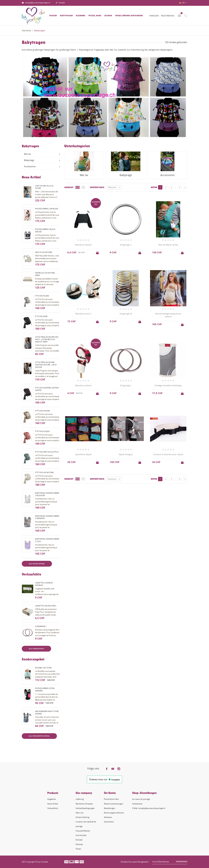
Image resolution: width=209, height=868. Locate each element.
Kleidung (81, 16)
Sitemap (79, 844)
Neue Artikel (53, 804)
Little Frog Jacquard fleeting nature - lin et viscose (46, 365)
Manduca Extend (83, 245)
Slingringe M (126, 314)
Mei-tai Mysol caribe (168, 245)
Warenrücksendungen (113, 804)
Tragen (53, 16)
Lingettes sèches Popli (46, 606)
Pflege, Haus (95, 16)
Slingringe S (126, 245)
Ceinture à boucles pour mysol (168, 454)
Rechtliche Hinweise (84, 804)
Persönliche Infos (111, 799)
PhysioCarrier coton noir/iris (45, 690)
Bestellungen (110, 808)
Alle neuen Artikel (37, 564)
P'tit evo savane (43, 411)
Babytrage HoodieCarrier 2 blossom (47, 494)
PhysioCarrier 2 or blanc (47, 209)
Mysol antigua (126, 454)
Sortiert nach (97, 187)
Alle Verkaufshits (36, 649)
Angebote (52, 799)
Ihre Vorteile (81, 835)
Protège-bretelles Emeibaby (168, 385)
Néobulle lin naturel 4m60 (45, 274)
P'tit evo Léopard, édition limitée (47, 389)
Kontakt (60, 3)
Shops (78, 849)
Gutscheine (109, 822)
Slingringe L (41, 626)
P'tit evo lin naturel (45, 472)
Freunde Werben (83, 831)
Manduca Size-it (83, 314)
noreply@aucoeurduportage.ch (36, 3)
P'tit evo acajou (42, 431)
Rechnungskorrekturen (114, 813)
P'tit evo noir (41, 316)
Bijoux (108, 16)
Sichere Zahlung (82, 817)
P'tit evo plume (42, 296)
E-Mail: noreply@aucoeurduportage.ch (149, 808)
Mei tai (27, 154)
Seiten (154, 187)
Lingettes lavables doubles (44, 584)
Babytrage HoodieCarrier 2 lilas (47, 540)
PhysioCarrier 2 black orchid (45, 230)
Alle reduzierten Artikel (39, 736)
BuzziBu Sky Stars (43, 668)
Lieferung (80, 799)
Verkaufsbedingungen (85, 808)
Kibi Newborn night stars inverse (47, 713)
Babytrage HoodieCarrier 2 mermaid (47, 517)
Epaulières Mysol (83, 454)
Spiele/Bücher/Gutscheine (129, 16)
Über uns (80, 813)
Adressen (108, 817)
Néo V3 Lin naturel (44, 252)
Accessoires (30, 166)
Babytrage (29, 160)
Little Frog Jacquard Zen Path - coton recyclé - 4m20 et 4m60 (47, 339)
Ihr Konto (110, 793)
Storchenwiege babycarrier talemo (168, 315)
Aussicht (69, 187)
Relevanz (115, 187)
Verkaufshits (53, 808)
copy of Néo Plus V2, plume (44, 187)
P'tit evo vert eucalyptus (47, 452)
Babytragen (66, 16)
